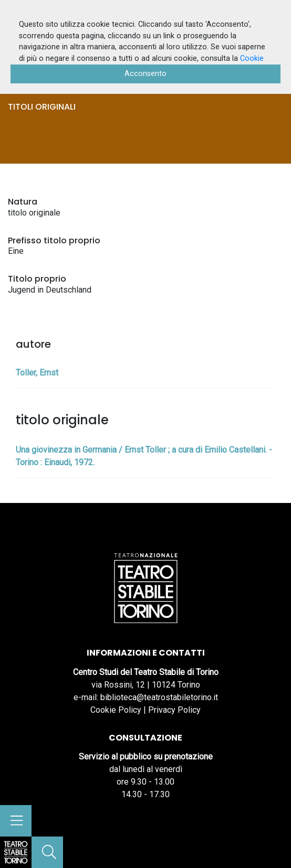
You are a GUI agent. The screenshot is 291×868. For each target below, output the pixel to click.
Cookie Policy (116, 710)
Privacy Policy (174, 710)
